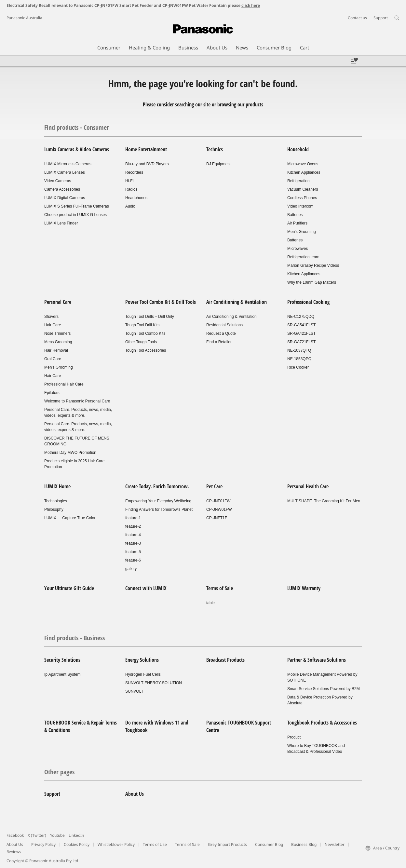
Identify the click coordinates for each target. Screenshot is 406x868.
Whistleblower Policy (116, 844)
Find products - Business (74, 638)
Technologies (56, 501)
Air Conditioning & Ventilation (237, 302)
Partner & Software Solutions (317, 660)
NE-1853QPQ (299, 359)
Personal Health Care (308, 486)
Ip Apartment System (62, 674)
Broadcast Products (225, 660)
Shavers (51, 317)
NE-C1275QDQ (301, 317)
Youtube (57, 835)
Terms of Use (155, 844)
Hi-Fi (129, 181)
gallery (131, 569)
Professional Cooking (308, 302)
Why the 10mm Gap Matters (312, 282)
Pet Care (214, 486)
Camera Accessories (62, 189)
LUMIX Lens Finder (61, 223)
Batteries (295, 215)
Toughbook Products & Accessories (322, 723)
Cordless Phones (302, 198)
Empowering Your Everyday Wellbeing (158, 501)
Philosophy (54, 509)
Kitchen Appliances (304, 172)
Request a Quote (221, 333)
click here (251, 5)
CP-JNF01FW (218, 501)
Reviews (14, 852)
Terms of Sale (220, 588)
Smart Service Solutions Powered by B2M (324, 689)
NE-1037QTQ (299, 350)
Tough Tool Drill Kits (142, 325)
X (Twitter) (37, 835)
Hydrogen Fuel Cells (143, 674)
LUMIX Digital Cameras (65, 198)
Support (52, 794)
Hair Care (53, 325)
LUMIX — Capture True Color (70, 518)
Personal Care (58, 302)
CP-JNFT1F (217, 518)
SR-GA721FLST (301, 342)
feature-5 (133, 552)
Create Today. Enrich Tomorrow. (157, 486)
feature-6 (133, 560)
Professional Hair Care (64, 384)
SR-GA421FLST (301, 333)
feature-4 (133, 535)
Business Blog (304, 844)
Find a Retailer (219, 342)
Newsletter (335, 844)
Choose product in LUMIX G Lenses (75, 215)
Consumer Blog (269, 844)
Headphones (136, 198)
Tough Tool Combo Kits (145, 333)
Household (298, 149)
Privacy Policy (43, 844)
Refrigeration (298, 181)
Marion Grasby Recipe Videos (313, 265)
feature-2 (133, 526)
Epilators (52, 393)
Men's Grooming (302, 232)
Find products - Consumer (77, 127)
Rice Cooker (298, 367)
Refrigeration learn (303, 257)
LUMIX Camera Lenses (65, 172)
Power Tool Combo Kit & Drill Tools (161, 302)
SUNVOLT (134, 691)
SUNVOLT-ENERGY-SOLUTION (154, 683)
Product (294, 737)
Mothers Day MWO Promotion (70, 453)
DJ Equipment (218, 164)
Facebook (15, 835)
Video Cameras (58, 181)
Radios (131, 189)
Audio (130, 206)
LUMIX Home (57, 486)
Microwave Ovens (303, 164)
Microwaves (298, 249)
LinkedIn (76, 835)
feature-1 (133, 518)
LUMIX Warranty (304, 588)
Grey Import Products (227, 844)
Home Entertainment (146, 149)
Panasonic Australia (24, 18)
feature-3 (133, 543)
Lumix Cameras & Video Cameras (77, 149)
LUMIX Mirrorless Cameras (68, 164)
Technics (215, 149)
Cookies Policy (77, 844)
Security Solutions (62, 660)
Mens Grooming (58, 342)
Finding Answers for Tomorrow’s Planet (159, 509)
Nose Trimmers (57, 333)
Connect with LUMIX (146, 588)
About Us (135, 794)
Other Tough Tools (141, 342)
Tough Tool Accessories (146, 350)
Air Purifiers (297, 223)
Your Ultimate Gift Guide (69, 588)
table (210, 603)
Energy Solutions (142, 660)
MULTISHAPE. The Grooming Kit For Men (324, 501)
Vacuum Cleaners (303, 189)
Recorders (134, 172)
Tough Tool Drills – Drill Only (150, 317)
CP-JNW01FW (219, 509)
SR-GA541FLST (301, 325)
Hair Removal (56, 350)
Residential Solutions (224, 325)
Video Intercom (300, 206)
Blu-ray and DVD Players (147, 164)
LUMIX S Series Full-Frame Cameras (77, 206)
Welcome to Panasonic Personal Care (77, 401)
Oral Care (53, 359)
